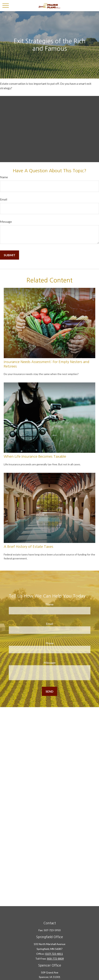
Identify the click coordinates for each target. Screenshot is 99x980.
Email (4, 199)
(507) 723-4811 (54, 954)
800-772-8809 (55, 959)
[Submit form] (10, 255)
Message (6, 222)
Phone (50, 643)
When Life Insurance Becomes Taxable (35, 456)
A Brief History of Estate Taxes (28, 547)
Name (4, 177)
